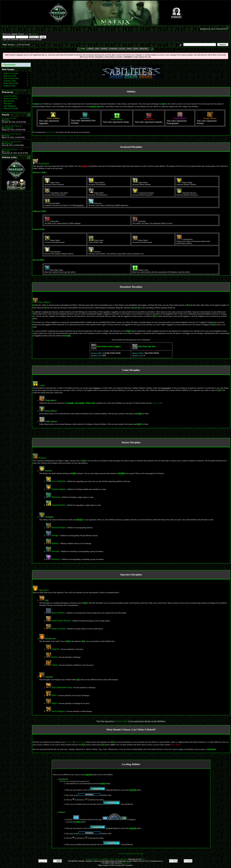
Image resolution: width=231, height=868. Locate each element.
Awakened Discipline (131, 147)
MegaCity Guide (16, 86)
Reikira (7, 120)
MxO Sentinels (16, 101)
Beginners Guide (16, 76)
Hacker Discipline (131, 442)
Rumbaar (126, 863)
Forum (91, 49)
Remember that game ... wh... (13, 149)
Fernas (7, 151)
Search (104, 49)
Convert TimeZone (10, 96)
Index (132, 853)
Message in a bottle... (10, 118)
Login (135, 49)
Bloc (144, 859)
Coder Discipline (131, 370)
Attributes (69, 742)
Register (144, 49)
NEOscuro (8, 143)
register (34, 34)
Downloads (9, 65)
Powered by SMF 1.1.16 (94, 859)
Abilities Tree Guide (16, 73)
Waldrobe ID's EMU (11, 108)
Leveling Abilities (131, 764)
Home (83, 49)
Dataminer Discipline (131, 287)
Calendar (113, 49)
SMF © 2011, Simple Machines (116, 859)
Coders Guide (157, 403)
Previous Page (124, 853)
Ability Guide (51, 132)
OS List (122, 49)
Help (97, 49)
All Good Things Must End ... (12, 142)
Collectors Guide (16, 81)
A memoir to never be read (12, 134)
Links (129, 49)
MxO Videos (16, 104)
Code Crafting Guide (16, 78)
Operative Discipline (131, 575)
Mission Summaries (16, 99)
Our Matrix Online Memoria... (13, 126)
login (27, 34)
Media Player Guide (16, 83)
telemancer (8, 128)
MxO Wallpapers (10, 106)
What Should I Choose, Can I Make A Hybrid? (131, 730)
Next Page (140, 853)
